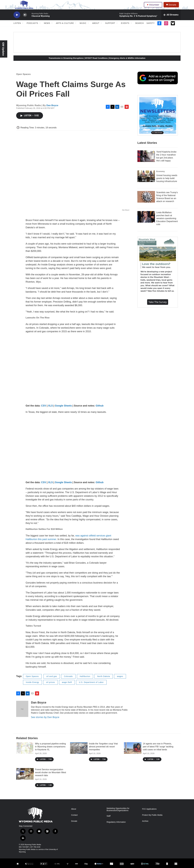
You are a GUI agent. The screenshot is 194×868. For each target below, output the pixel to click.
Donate (174, 7)
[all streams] (171, 20)
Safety (150, 28)
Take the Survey (158, 307)
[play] (17, 20)
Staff (109, 821)
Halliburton (85, 681)
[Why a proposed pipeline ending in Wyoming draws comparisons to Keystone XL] (25, 753)
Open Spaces (23, 79)
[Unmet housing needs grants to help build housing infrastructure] (146, 181)
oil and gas (52, 681)
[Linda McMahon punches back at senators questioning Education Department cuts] (146, 222)
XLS (50, 410)
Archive (145, 826)
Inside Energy (33, 687)
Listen (17, 28)
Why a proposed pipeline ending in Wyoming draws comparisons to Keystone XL (50, 751)
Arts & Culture (65, 28)
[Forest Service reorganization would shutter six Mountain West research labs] (25, 779)
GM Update (3, 49)
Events (125, 28)
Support (110, 28)
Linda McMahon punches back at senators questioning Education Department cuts (167, 223)
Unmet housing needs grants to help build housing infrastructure (167, 183)
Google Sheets (63, 410)
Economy (161, 176)
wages (120, 681)
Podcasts (32, 28)
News (47, 28)
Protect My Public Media (152, 820)
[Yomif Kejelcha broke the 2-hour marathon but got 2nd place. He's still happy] (146, 161)
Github (100, 410)
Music (83, 28)
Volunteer (154, 7)
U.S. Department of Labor (91, 687)
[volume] (25, 20)
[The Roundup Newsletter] (158, 120)
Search (139, 28)
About (96, 28)
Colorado (68, 681)
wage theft (67, 687)
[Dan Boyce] (22, 714)
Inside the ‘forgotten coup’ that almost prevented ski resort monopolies (103, 751)
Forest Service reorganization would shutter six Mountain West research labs (51, 777)
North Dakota (104, 681)
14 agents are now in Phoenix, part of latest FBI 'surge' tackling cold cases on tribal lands (158, 751)
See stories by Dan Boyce (45, 722)
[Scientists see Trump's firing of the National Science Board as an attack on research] (146, 201)
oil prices (50, 687)
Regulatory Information (116, 827)
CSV (44, 410)
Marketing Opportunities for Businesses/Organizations (118, 814)
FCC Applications (149, 814)
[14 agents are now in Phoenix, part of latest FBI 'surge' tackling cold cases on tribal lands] (133, 753)
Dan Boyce (52, 110)
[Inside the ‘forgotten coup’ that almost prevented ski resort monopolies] (79, 753)
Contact (74, 820)
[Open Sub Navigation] (23, 28)
